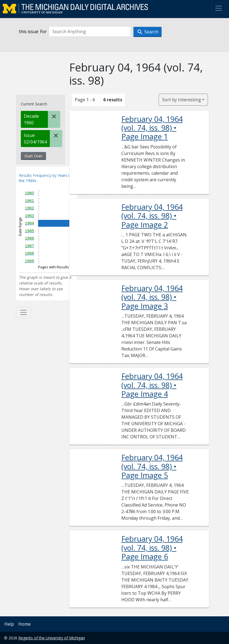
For (43, 31)
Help (9, 624)
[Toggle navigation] (219, 8)
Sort (182, 100)
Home (25, 624)
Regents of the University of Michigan (52, 638)
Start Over (33, 156)
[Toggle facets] (24, 312)
